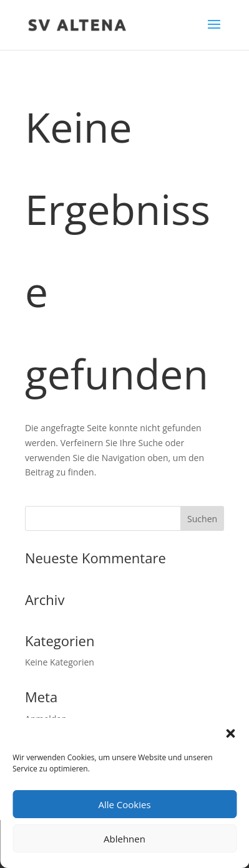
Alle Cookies (124, 804)
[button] (230, 733)
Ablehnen (124, 839)
